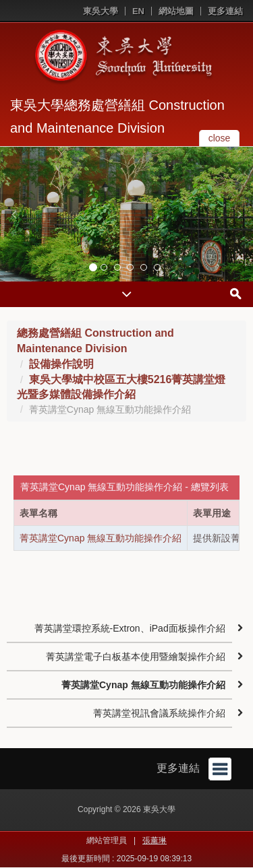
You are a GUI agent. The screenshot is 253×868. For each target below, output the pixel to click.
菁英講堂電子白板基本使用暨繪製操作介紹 (136, 657)
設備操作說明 (61, 364)
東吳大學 (101, 11)
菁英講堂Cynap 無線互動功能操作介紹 (101, 538)
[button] (13, 214)
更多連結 (225, 11)
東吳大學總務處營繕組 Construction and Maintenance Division (117, 116)
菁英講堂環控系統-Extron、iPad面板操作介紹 (130, 628)
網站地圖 (176, 11)
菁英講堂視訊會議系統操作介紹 (159, 713)
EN (138, 11)
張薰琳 (154, 840)
